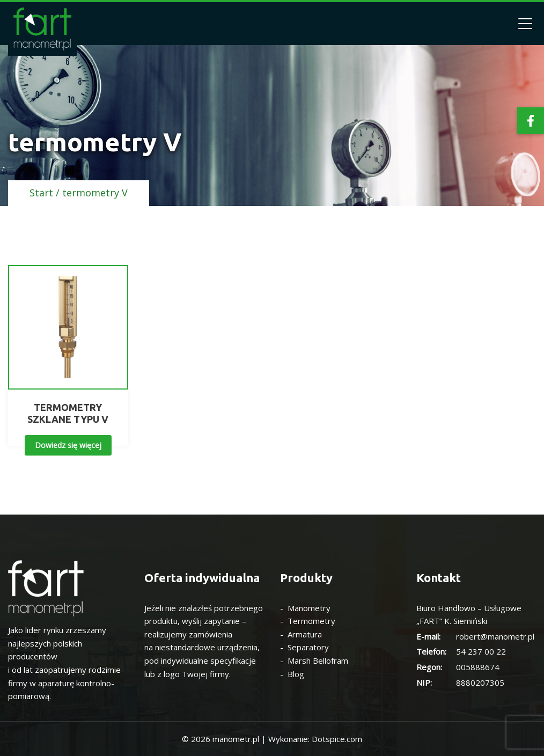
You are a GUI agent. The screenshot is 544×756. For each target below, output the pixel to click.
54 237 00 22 (481, 651)
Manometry (309, 608)
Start (41, 193)
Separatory (308, 647)
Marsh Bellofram (318, 660)
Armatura (305, 634)
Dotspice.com (337, 739)
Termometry (311, 621)
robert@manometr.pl (495, 636)
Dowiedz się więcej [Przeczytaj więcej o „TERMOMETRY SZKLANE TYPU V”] (68, 445)
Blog (296, 674)
